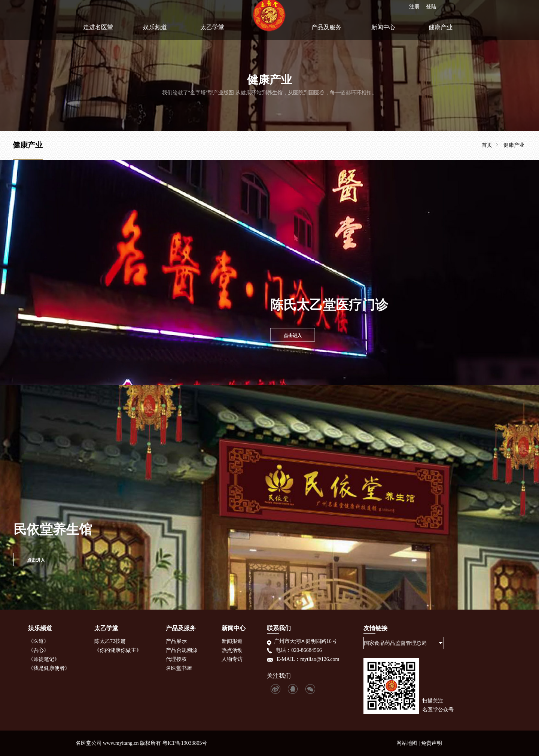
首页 (487, 145)
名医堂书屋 (179, 668)
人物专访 (232, 659)
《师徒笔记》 (44, 659)
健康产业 (441, 31)
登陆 (431, 6)
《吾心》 (39, 650)
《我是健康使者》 (49, 668)
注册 (414, 6)
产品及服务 (326, 31)
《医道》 (39, 641)
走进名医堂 (98, 31)
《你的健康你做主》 (118, 650)
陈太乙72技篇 (110, 641)
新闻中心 (383, 31)
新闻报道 (232, 641)
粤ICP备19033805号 (185, 743)
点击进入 (273, 335)
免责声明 (432, 743)
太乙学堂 (212, 31)
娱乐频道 (155, 31)
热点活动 (232, 650)
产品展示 (176, 641)
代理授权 (176, 659)
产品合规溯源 (182, 650)
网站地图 (407, 743)
